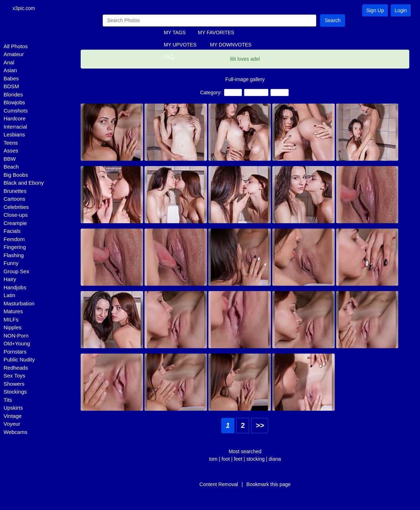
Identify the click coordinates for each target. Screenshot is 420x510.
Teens (11, 143)
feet (238, 459)
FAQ (169, 57)
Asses (11, 151)
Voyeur (12, 424)
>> (260, 426)
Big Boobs (16, 175)
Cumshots (16, 111)
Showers (14, 384)
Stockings (15, 392)
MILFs (11, 320)
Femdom (14, 239)
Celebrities (16, 207)
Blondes (13, 95)
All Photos (16, 47)
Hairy (10, 280)
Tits (8, 400)
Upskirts (13, 408)
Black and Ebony (24, 183)
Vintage (13, 416)
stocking (255, 459)
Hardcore (15, 119)
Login (401, 10)
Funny (11, 264)
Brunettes (15, 191)
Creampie (15, 223)
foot (226, 459)
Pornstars (15, 352)
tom (213, 459)
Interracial (15, 127)
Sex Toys (14, 376)
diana (275, 459)
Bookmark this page (269, 485)
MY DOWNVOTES (231, 45)
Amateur (14, 55)
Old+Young (17, 344)
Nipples (12, 328)
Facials (12, 232)
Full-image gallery (245, 80)
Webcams (15, 432)
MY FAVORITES (216, 33)
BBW (10, 159)
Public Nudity (19, 360)
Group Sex (16, 272)
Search (333, 21)
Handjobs (15, 288)
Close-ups (16, 216)
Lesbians (14, 135)
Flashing (14, 256)
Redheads (16, 368)
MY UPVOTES (180, 45)
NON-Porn (16, 336)
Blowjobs (14, 103)
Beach (11, 167)
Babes (11, 79)
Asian (10, 71)
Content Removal (219, 485)
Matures (13, 312)
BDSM (11, 87)
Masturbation (19, 304)
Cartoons (14, 199)
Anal (9, 63)
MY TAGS (175, 33)
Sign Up (375, 10)
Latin (9, 296)
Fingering (15, 248)
